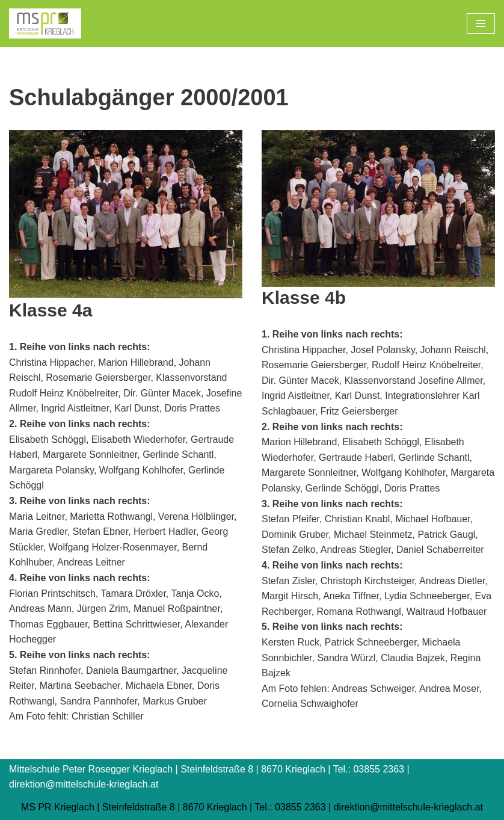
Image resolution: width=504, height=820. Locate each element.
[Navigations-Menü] (481, 23)
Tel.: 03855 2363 (290, 807)
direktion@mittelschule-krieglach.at (408, 807)
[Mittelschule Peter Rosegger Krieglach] (45, 23)
